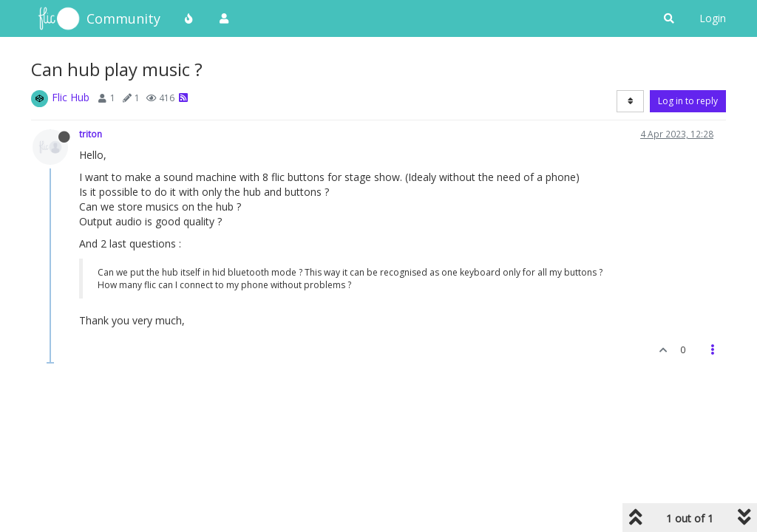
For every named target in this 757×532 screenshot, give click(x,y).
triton (91, 134)
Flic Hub (71, 97)
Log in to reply (688, 101)
